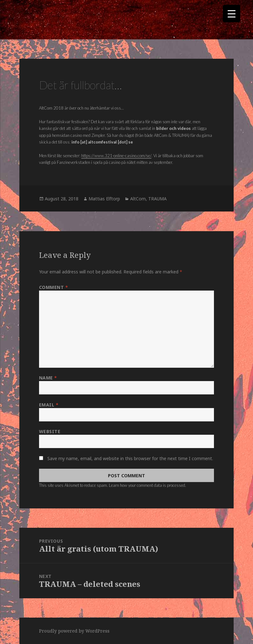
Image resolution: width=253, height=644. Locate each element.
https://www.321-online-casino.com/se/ (116, 156)
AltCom (138, 199)
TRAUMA (157, 199)
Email (49, 405)
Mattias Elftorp (104, 199)
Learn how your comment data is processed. (147, 485)
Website (50, 431)
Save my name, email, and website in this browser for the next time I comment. (130, 458)
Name (48, 378)
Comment (54, 287)
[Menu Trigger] (232, 13)
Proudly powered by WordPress (74, 631)
